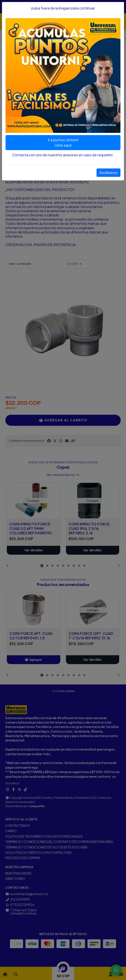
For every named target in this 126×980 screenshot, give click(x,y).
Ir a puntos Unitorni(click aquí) (63, 142)
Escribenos (109, 173)
